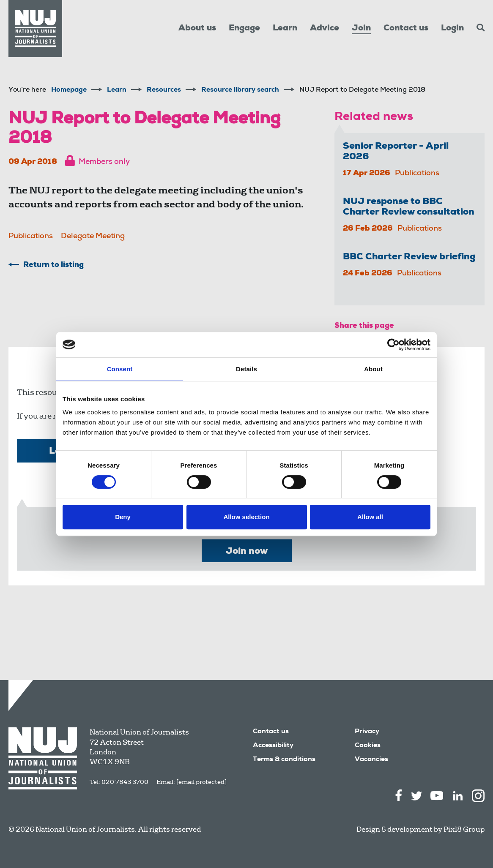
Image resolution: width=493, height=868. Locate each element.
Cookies (368, 746)
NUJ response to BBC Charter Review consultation (409, 207)
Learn (285, 29)
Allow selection (246, 517)
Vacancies (371, 760)
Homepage (69, 90)
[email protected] (201, 782)
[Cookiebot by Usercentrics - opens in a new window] (393, 345)
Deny (123, 517)
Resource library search (240, 90)
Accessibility (273, 746)
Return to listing (53, 265)
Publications (31, 237)
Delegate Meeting (93, 237)
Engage (244, 29)
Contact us (406, 29)
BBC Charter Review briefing (409, 257)
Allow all (370, 517)
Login (452, 29)
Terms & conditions (284, 760)
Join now (247, 552)
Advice (325, 29)
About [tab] (373, 369)
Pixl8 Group (464, 829)
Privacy (367, 732)
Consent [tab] (120, 369)
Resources (164, 90)
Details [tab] (246, 369)
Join (361, 29)
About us (197, 29)
